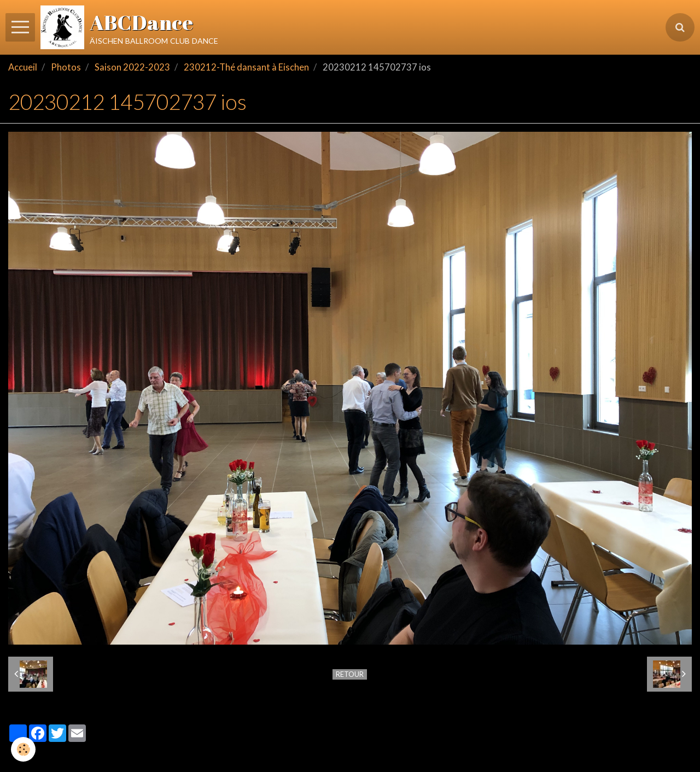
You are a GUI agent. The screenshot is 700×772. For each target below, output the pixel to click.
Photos (66, 67)
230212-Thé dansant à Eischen (246, 67)
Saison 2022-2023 (132, 67)
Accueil (23, 67)
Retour (350, 674)
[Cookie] (23, 749)
